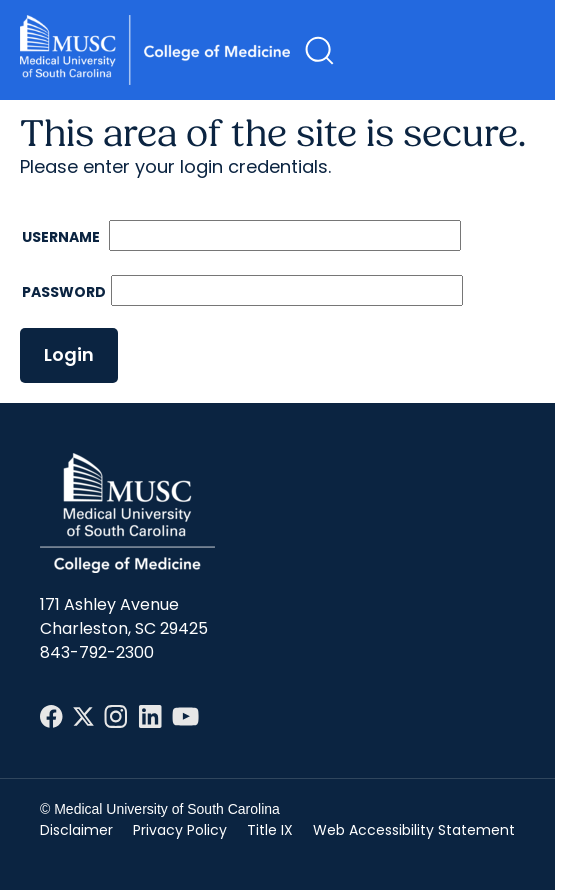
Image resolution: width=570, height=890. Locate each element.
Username (62, 237)
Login (69, 354)
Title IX (270, 830)
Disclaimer (76, 830)
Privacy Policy (180, 830)
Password (64, 292)
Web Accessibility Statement (414, 830)
